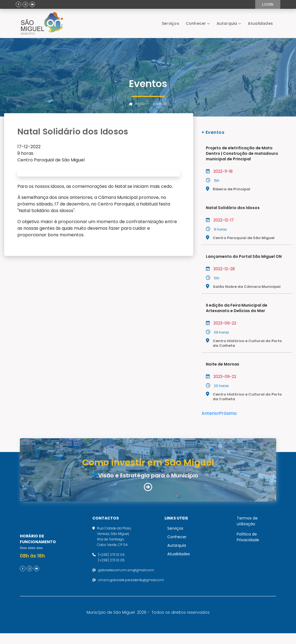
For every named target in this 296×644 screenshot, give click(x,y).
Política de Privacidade (248, 542)
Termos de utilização (247, 526)
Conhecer (196, 23)
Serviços (170, 23)
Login (268, 4)
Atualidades (260, 23)
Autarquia (227, 23)
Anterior (210, 413)
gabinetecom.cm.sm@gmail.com (126, 575)
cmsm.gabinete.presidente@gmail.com (131, 585)
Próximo (228, 413)
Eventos (160, 104)
